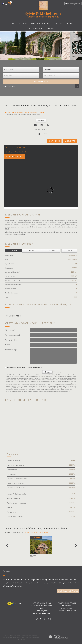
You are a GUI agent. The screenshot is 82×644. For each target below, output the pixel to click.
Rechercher (41, 82)
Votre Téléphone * (12, 340)
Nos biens (22, 24)
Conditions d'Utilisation (51, 391)
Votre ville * (10, 345)
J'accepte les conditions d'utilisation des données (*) (26, 367)
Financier (69, 251)
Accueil (10, 24)
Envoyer (47, 372)
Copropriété (50, 251)
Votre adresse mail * (13, 335)
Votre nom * (10, 330)
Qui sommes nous (35, 29)
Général (14, 251)
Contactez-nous (68, 591)
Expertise (71, 24)
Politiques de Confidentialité (34, 391)
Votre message (11, 350)
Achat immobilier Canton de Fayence (25, 112)
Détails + (31, 251)
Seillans (42, 112)
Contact (52, 29)
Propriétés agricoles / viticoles (47, 24)
